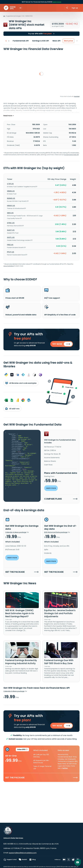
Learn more (57, 2)
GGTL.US (11, 237)
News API (56, 41)
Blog (32, 860)
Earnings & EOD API (41, 41)
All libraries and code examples (21, 383)
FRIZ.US (10, 245)
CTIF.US (10, 184)
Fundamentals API (21, 41)
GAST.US (11, 230)
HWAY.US (11, 206)
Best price (69, 41)
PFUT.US (11, 252)
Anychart (77, 96)
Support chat (10, 860)
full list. (65, 769)
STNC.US (11, 223)
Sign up (75, 8)
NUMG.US (11, 198)
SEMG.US (11, 191)
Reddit (23, 860)
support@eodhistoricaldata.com (23, 853)
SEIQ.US (10, 213)
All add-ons (12, 409)
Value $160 (22, 751)
